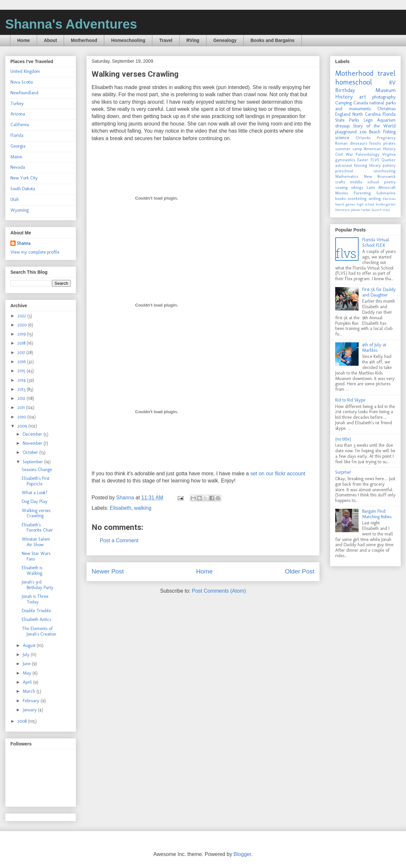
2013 (22, 389)
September (33, 462)
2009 (23, 426)
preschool (344, 171)
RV (392, 83)
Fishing (389, 132)
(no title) (343, 439)
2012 (22, 398)
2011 (22, 408)
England (343, 114)
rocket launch (371, 210)
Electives (389, 199)
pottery (389, 165)
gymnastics (345, 160)
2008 (23, 721)
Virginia (389, 154)
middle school (364, 182)
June (27, 664)
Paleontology (368, 154)
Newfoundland (24, 93)
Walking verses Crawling (36, 513)
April (28, 682)
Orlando (363, 138)
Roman (341, 143)
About (50, 40)
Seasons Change (37, 470)
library (375, 165)
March (30, 691)
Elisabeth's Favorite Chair (37, 528)
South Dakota (23, 189)
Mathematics (347, 176)
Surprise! (343, 472)
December (33, 434)
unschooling (385, 171)
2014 (22, 380)
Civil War (344, 154)
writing (375, 198)
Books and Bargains (272, 40)
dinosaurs (359, 143)
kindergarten (386, 204)
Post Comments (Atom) (219, 591)
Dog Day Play (35, 501)
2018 (22, 343)
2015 (22, 371)
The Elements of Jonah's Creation (39, 631)
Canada (361, 103)
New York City (24, 178)
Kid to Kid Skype (350, 400)
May (28, 673)
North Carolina (367, 114)
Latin (371, 187)
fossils (375, 143)
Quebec (388, 160)
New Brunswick (380, 176)
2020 (23, 325)
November (33, 443)
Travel (166, 40)
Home (24, 40)
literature (343, 210)
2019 (22, 334)
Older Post (300, 571)
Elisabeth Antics (36, 619)
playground (346, 132)
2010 (22, 417)
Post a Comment (119, 540)
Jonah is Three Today (35, 599)
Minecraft (387, 187)
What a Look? (35, 493)
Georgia (18, 146)
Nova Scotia (22, 82)
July (27, 655)
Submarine (386, 193)
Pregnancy (386, 138)
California (20, 125)
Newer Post (108, 571)
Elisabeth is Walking (32, 571)
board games (345, 204)
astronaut (344, 165)
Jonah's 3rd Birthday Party (38, 585)
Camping (343, 103)
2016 (22, 362)
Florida (17, 135)
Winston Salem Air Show (36, 542)
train (386, 210)
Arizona (18, 114)
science (342, 138)
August (30, 645)
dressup (342, 126)
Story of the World (374, 126)
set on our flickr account (278, 473)
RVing (193, 40)
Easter (363, 160)
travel (387, 73)
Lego (368, 120)
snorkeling (357, 198)
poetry (390, 182)
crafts (340, 182)
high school (365, 204)
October (31, 452)
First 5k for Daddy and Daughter (379, 292)
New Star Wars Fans (36, 556)
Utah (15, 199)
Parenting (362, 193)
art (363, 97)
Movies (342, 193)
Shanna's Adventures (71, 24)
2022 (22, 316)
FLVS (375, 160)
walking (143, 508)
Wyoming (19, 210)
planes (355, 210)
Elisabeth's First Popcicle (36, 481)
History (344, 97)
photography (384, 97)
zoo (363, 132)
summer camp (349, 149)
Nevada (18, 167)
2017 (22, 353)
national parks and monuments (365, 106)
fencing (361, 165)
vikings (357, 187)
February (32, 701)
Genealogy (225, 40)
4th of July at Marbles (374, 348)
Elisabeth (121, 508)
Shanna (24, 243)
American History (380, 149)
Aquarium (386, 120)
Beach (375, 132)
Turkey (17, 104)
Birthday (345, 90)
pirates (389, 143)
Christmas (387, 109)
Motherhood (84, 40)
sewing (342, 187)
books (341, 198)
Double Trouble (36, 611)
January (30, 710)
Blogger (242, 854)
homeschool (354, 82)
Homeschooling (128, 40)
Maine (16, 157)
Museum (386, 90)
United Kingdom (25, 71)
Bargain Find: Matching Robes (377, 514)
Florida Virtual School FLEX (376, 243)
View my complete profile (35, 252)
